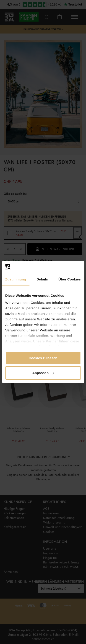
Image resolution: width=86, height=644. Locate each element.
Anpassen (43, 373)
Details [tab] (42, 279)
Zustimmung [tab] (16, 279)
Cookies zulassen (43, 358)
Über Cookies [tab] (70, 279)
